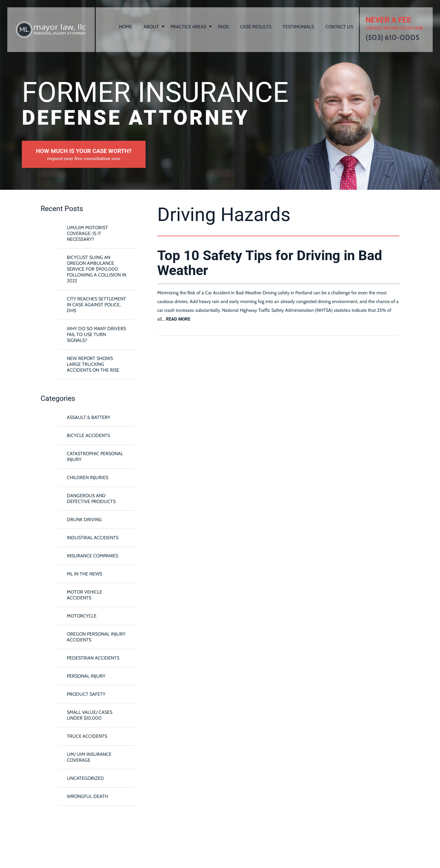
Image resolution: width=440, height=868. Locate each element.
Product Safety (86, 694)
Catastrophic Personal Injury (95, 456)
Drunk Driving (84, 520)
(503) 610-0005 (392, 37)
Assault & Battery (89, 417)
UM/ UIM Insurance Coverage (89, 757)
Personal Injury (86, 676)
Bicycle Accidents (88, 435)
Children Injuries (88, 478)
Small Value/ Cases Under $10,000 (90, 715)
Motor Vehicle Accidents (84, 595)
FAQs (223, 27)
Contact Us (339, 27)
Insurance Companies (92, 556)
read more (178, 319)
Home (126, 27)
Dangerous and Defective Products (91, 499)
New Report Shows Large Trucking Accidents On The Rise (93, 364)
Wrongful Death (87, 796)
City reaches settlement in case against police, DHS (96, 305)
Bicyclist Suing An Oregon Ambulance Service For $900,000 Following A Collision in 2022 (97, 269)
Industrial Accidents (93, 538)
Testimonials (298, 27)
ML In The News (84, 574)
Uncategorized (85, 778)
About (151, 27)
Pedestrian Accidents (93, 658)
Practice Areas (188, 27)
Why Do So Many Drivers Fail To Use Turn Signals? (96, 334)
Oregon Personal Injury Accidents (96, 637)
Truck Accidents (87, 736)
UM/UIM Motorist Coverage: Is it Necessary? (87, 233)
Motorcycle (82, 616)
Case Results (256, 27)
